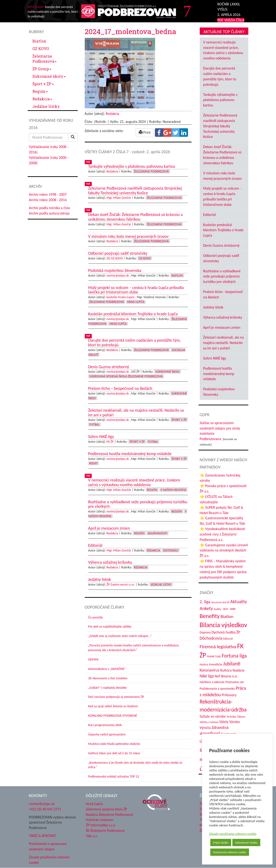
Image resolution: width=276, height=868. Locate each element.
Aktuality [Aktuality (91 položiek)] (239, 602)
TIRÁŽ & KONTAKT (42, 836)
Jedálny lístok (213, 307)
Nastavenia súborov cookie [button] (230, 852)
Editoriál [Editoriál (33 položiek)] (228, 639)
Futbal (94, 424)
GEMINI (93, 659)
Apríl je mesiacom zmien (222, 327)
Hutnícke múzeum (100, 820)
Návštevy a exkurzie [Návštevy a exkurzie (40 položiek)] (212, 682)
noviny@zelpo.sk (118, 276)
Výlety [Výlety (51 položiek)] (224, 722)
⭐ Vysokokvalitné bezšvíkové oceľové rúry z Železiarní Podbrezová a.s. (222, 534)
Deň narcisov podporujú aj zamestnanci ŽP (116, 697)
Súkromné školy (49, 76)
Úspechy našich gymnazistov (107, 734)
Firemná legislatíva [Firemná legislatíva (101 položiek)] (218, 647)
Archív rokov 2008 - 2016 (48, 200)
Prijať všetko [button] (221, 843)
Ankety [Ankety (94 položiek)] (206, 608)
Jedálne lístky (46, 106)
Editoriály (171, 550)
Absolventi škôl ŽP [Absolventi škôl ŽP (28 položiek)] (220, 602)
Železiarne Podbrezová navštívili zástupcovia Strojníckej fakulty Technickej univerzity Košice (220, 126)
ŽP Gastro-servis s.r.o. (121, 585)
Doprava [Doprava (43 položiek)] (205, 632)
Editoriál (210, 215)
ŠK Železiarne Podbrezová (105, 831)
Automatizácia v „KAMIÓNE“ (107, 669)
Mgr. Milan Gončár (119, 198)
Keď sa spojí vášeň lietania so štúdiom (113, 706)
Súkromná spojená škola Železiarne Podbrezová (126, 376)
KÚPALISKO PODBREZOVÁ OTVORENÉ (113, 716)
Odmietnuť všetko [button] (246, 843)
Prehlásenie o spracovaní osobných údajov (48, 846)
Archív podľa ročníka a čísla (49, 208)
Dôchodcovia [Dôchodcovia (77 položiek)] (211, 638)
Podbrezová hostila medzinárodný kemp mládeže (219, 374)
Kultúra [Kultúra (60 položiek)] (226, 670)
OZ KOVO (41, 49)
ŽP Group (42, 69)
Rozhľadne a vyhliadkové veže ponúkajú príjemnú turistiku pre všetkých (222, 276)
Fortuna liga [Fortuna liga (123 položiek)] (234, 656)
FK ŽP (110, 442)
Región (40, 91)
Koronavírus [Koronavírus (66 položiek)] (210, 670)
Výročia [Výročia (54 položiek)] (205, 728)
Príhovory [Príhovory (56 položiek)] (229, 695)
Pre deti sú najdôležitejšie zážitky (110, 627)
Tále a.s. (92, 836)
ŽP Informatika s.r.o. (101, 825)
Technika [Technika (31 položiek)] (231, 717)
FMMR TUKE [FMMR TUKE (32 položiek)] (214, 657)
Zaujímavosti (157, 533)
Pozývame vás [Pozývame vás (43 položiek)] (235, 682)
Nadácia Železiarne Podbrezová (109, 815)
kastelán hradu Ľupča (121, 297)
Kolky (94, 463)
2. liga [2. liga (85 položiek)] (205, 602)
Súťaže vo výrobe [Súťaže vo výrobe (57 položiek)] (213, 716)
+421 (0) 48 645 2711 (45, 809)
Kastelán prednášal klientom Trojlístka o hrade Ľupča (223, 230)
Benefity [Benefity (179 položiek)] (210, 616)
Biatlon (39, 41)
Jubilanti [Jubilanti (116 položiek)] (232, 664)
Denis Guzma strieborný (221, 245)
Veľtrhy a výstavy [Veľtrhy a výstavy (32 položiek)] (209, 722)
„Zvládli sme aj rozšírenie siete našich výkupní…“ (120, 636)
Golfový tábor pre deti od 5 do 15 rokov (114, 753)
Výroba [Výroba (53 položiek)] (235, 722)
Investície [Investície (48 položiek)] (216, 664)
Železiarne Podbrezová (44, 59)
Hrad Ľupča (136, 302)
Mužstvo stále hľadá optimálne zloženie (114, 744)
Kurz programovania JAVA (105, 725)
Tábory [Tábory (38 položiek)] (241, 717)
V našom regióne (173, 490)
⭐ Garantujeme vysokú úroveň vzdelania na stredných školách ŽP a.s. (224, 550)
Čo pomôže (96, 617)
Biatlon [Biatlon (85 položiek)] (227, 616)
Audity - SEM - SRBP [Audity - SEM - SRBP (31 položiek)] (225, 609)
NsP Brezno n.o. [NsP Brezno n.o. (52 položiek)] (226, 676)
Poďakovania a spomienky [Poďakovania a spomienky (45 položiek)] (217, 688)
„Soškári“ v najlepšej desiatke (107, 688)
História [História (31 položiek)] (204, 665)
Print (145, 132)
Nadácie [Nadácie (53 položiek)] (239, 670)
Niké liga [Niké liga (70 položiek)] (207, 676)
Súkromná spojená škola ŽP (107, 809)
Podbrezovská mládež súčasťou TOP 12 (114, 776)
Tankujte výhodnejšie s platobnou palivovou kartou (220, 100)
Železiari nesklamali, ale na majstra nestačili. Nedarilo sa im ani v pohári (224, 343)
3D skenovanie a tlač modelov (108, 678)
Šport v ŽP (43, 84)
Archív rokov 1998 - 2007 (48, 194)
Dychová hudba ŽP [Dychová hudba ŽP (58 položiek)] (226, 632)
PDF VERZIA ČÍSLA (231, 20)
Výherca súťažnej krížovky (223, 317)
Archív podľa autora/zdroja (49, 213)
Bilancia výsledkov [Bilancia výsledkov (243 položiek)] (223, 625)
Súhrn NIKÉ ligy (215, 358)
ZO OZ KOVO (115, 258)
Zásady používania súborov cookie (233, 834)
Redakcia (42, 99)
